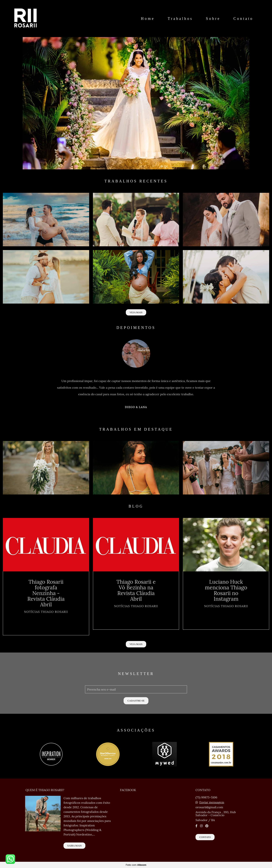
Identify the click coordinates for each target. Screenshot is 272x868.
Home (148, 19)
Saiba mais (74, 846)
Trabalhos (180, 19)
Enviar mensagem (212, 802)
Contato (243, 19)
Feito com (136, 865)
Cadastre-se (136, 701)
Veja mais (136, 312)
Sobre (213, 19)
